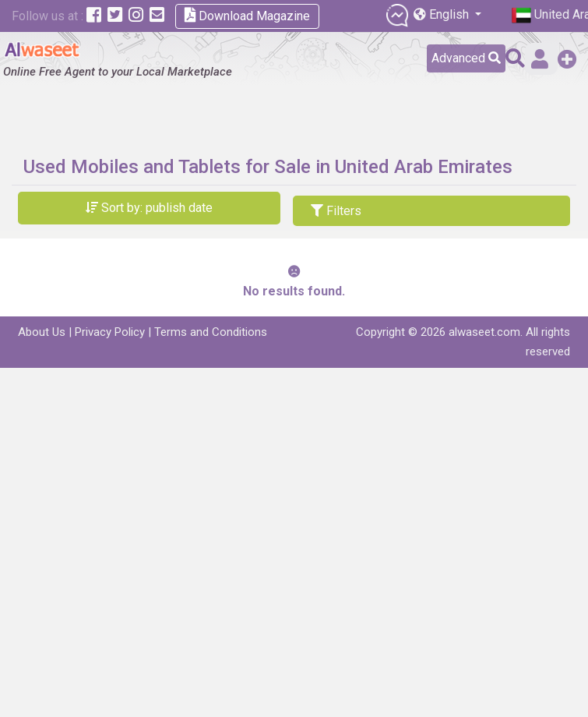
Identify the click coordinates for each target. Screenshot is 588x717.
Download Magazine (247, 15)
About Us (42, 332)
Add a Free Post (567, 59)
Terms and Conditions (211, 332)
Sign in (540, 59)
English (443, 14)
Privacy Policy (110, 332)
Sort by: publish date (149, 208)
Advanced (466, 58)
